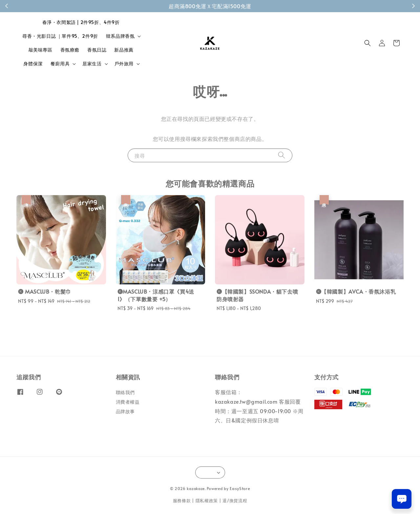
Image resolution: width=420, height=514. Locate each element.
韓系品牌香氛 (120, 36)
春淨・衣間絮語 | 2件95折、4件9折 (81, 22)
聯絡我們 (125, 392)
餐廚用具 (60, 64)
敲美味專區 (41, 50)
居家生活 (92, 64)
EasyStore (240, 488)
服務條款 (182, 501)
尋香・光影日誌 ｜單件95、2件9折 (60, 36)
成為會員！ (245, 6)
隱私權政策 (207, 501)
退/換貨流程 (235, 501)
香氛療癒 (70, 50)
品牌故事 (125, 411)
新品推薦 (124, 50)
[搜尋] (282, 155)
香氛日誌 (97, 50)
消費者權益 (128, 402)
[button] (367, 43)
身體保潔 (33, 64)
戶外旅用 (124, 64)
